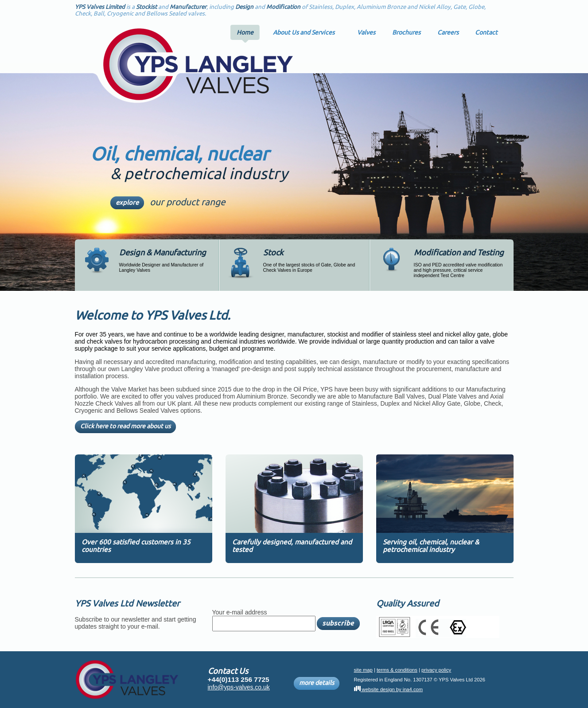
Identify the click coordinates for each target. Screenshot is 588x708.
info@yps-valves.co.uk (239, 687)
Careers (448, 32)
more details (317, 683)
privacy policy (436, 670)
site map (363, 670)
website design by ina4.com (389, 689)
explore (127, 203)
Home (245, 32)
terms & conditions (397, 670)
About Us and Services (304, 32)
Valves (366, 32)
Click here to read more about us (125, 427)
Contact (486, 32)
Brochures (406, 32)
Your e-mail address (240, 612)
